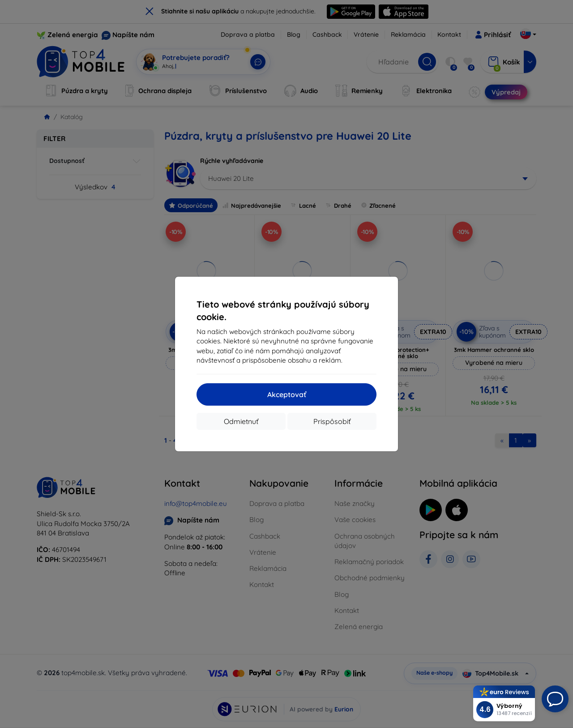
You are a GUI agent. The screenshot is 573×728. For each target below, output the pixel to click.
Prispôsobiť (332, 421)
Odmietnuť (241, 421)
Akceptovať (287, 394)
